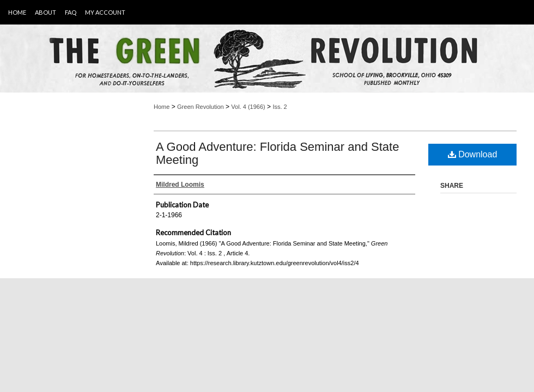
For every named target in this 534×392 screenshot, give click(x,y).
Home (162, 107)
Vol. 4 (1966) (248, 107)
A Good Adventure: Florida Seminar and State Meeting (277, 153)
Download (473, 154)
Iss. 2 (280, 107)
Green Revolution (201, 107)
